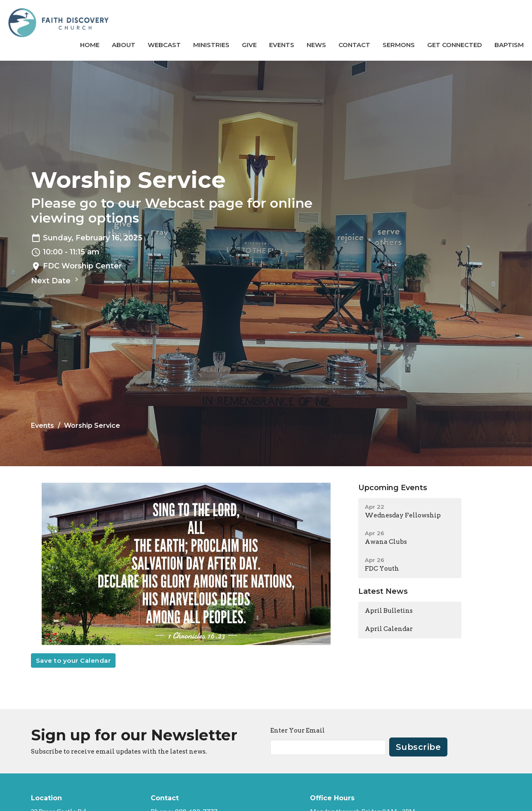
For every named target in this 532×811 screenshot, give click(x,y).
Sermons (399, 45)
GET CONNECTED (455, 45)
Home (90, 45)
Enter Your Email (298, 730)
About (124, 45)
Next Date (56, 280)
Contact (354, 45)
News (316, 45)
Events (282, 45)
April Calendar (389, 629)
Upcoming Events (393, 488)
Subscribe (419, 747)
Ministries (211, 45)
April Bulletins (389, 611)
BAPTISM (509, 45)
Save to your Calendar (73, 660)
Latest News (383, 591)
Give (249, 45)
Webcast (164, 45)
